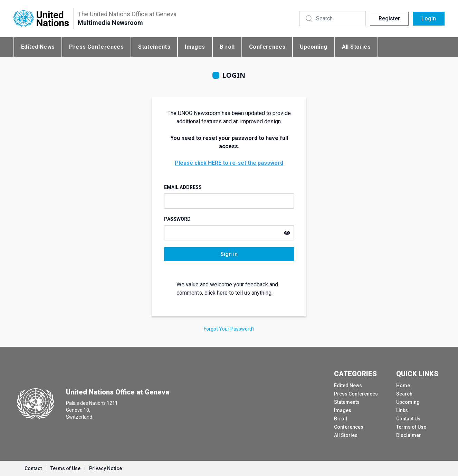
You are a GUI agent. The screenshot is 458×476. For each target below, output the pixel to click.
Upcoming (313, 47)
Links (402, 410)
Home (403, 385)
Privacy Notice (106, 468)
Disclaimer (409, 435)
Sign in (229, 254)
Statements (154, 47)
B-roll (227, 47)
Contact (33, 468)
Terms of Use (411, 427)
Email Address (183, 187)
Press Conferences (96, 47)
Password (177, 219)
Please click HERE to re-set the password (229, 163)
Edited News (38, 47)
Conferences (267, 47)
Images (195, 47)
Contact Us (408, 419)
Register (389, 18)
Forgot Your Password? (229, 329)
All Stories (356, 47)
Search (404, 394)
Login (429, 18)
